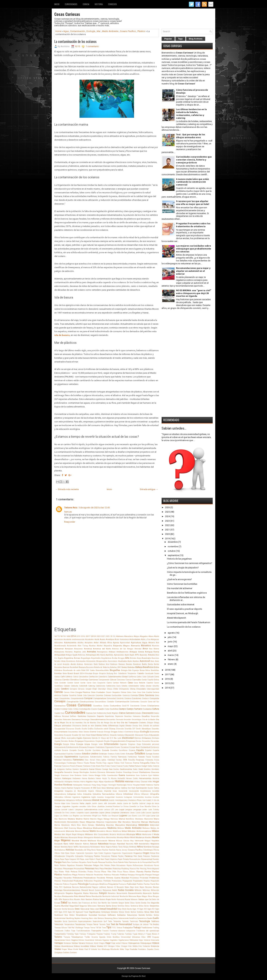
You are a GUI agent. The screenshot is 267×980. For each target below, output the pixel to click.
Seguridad (74, 906)
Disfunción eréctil (101, 729)
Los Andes (64, 816)
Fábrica (106, 757)
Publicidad (131, 884)
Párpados (83, 862)
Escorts (81, 750)
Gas (111, 769)
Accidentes (89, 639)
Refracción (155, 890)
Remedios (112, 893)
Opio (96, 853)
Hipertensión (109, 782)
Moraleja (120, 837)
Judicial (142, 803)
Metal (124, 831)
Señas (141, 906)
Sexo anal (85, 909)
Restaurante (68, 896)
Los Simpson (113, 816)
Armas (77, 658)
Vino (140, 946)
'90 (64, 636)
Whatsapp (106, 949)
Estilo (117, 754)
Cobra (129, 692)
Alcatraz (92, 646)
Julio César (92, 807)
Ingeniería (76, 797)
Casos (156, 683)
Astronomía (91, 661)
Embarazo (147, 738)
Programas (98, 881)
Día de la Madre (149, 720)
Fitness (80, 763)
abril (170, 651)
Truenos (107, 934)
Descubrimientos (98, 719)
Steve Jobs (93, 918)
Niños (140, 847)
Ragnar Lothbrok (99, 887)
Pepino (129, 865)
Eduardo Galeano (117, 735)
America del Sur (119, 649)
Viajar (108, 943)
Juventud (109, 807)
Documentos (73, 732)
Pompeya (131, 875)
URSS (149, 937)
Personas (90, 868)
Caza (118, 686)
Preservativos (90, 878)
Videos (156, 943)
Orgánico (108, 853)
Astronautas (81, 661)
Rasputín (120, 887)
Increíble (156, 791)
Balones (122, 664)
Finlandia (149, 760)
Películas (88, 865)
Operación (80, 853)
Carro (109, 683)
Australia (122, 661)
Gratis (85, 775)
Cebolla (124, 686)
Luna (153, 816)
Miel (63, 834)
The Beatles (154, 924)
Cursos (89, 713)
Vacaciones (60, 940)
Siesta (129, 909)
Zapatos (150, 949)
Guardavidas (112, 775)
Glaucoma (155, 772)
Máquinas (91, 822)
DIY (134, 729)
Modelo (57, 837)
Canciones (121, 680)
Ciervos (67, 692)
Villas (118, 946)
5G (114, 636)
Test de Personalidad (121, 924)
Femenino (67, 760)
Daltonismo (102, 713)
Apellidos (109, 655)
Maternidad (154, 825)
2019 (167, 538)
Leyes (102, 813)
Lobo (143, 813)
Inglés (94, 797)
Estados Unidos (90, 754)
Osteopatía (79, 856)
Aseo (139, 658)
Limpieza (115, 813)
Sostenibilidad (60, 918)
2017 (88, 636)
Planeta (140, 872)
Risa (71, 899)
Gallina (69, 769)
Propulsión (155, 881)
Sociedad (93, 915)
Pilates (61, 872)
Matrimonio (59, 828)
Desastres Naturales (63, 720)
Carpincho (101, 683)
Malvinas (114, 819)
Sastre (138, 903)
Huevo (64, 788)
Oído (62, 853)
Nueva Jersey (122, 850)
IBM (95, 788)
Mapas (82, 822)
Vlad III (87, 949)
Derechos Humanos (132, 716)
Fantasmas (132, 757)
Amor (145, 649)
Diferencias (113, 726)
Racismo (75, 887)
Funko (126, 766)
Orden (101, 853)
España (140, 750)
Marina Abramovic (62, 825)
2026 (167, 507)
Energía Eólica (69, 744)
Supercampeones (85, 921)
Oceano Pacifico (128, 31)
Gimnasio (111, 772)
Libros (108, 813)
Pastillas (109, 862)
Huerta (156, 785)
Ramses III (111, 887)
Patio (126, 862)
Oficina (156, 850)
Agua (66, 31)
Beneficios (148, 667)
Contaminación (78, 31)
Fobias (117, 763)
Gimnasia (101, 772)
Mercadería (101, 831)
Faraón (142, 757)
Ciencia (86, 4)
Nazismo (129, 844)
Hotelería (149, 785)
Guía (138, 775)
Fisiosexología (60, 763)
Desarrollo (155, 716)
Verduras (89, 943)
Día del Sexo (115, 723)
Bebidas (131, 667)
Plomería (81, 875)
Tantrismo (134, 921)
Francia (58, 766)
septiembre (173, 555)
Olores (73, 853)
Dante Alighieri (113, 713)
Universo (136, 937)
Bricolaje (89, 673)
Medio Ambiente (110, 31)
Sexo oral (94, 909)
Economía (154, 732)
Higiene (89, 782)
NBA (136, 844)
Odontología (148, 850)
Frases (79, 766)
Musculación (102, 841)
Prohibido (107, 881)
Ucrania (95, 937)
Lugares (123, 816)
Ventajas (59, 943)
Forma (136, 763)
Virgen (64, 949)
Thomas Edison (61, 928)
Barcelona (58, 667)
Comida (134, 695)
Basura (82, 667)
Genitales (155, 769)
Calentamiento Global (118, 677)
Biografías (115, 670)
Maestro (93, 819)
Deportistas (109, 716)
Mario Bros (76, 825)
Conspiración (73, 702)
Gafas (150, 766)
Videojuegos (146, 943)
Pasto (115, 862)
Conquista (154, 698)
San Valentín (113, 903)
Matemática (132, 825)
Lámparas (79, 810)
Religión (103, 893)
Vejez (141, 940)
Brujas (96, 673)
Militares (89, 834)
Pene (113, 865)
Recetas (156, 887)
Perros (156, 865)
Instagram (128, 797)
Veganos (106, 940)
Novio (93, 850)
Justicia (101, 806)
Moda (156, 834)
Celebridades (134, 686)
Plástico (141, 31)
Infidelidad (128, 794)
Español (148, 750)
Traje (73, 931)
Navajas (113, 844)
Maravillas (136, 822)
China (133, 689)
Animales (91, 652)
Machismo (63, 819)
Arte (127, 658)
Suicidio (58, 921)
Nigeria (109, 847)
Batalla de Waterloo (102, 667)
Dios (141, 726)
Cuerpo (122, 709)
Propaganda (127, 881)
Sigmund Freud (82, 912)
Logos (57, 816)
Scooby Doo (146, 903)
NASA (72, 844)
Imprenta (108, 791)
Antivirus (82, 655)
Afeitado (103, 643)
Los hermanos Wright (89, 816)
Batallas (114, 667)
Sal (150, 899)
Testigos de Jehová (141, 924)
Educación (129, 735)
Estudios (140, 754)
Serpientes (154, 906)
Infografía (155, 794)
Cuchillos (114, 709)
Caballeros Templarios (127, 673)
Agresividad (125, 643)
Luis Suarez (133, 816)
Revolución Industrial (111, 896)
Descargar (86, 720)
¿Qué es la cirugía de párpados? (183, 568)
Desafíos (146, 716)
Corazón (144, 702)
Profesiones (88, 881)
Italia (82, 803)
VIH (105, 946)
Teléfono (155, 921)
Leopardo (80, 813)
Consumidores (100, 702)
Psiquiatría (113, 884)
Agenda (116, 643)
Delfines (73, 716)
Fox (158, 763)
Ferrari (92, 760)
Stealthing (70, 918)
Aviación (66, 664)
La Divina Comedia (128, 807)
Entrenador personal (151, 744)
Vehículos (134, 940)
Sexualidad (112, 909)
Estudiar (130, 754)
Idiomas (110, 788)
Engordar (123, 744)
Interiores (87, 800)
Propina (147, 881)
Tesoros (102, 924)
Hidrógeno (68, 782)
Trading (156, 928)
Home (58, 31)
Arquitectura (106, 658)
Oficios (57, 853)
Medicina (112, 828)
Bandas (129, 664)
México (155, 831)
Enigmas (132, 744)
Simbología (106, 912)
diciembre (173, 542)
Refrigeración (60, 893)
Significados (95, 912)
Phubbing (125, 869)
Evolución (59, 757)
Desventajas (137, 720)
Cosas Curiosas (67, 14)
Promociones (117, 881)
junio (170, 642)
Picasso (133, 869)
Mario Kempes (88, 825)
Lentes (145, 810)
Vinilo (135, 946)
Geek (141, 769)
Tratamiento (60, 934)
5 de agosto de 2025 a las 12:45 (94, 508)
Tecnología (145, 921)
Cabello (141, 673)
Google (57, 775)
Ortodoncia (60, 856)
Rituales (77, 899)
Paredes (156, 859)
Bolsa (148, 670)
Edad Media (96, 735)
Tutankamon (77, 937)
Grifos (104, 775)
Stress (116, 918)
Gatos (135, 769)
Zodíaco (66, 953)
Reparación (147, 893)
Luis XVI (142, 816)
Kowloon (117, 807)
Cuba (107, 709)
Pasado (95, 862)
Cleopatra (116, 692)
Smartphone (82, 915)
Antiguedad (60, 655)
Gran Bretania (76, 775)
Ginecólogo (127, 772)
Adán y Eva (146, 639)
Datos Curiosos (127, 713)
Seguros (83, 906)
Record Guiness (95, 890)
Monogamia (89, 837)
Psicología (83, 884)
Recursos (107, 890)
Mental (86, 831)
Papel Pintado (123, 859)
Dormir (93, 732)
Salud (64, 903)
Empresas (131, 741)
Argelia (61, 658)
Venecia (147, 940)
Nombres (148, 847)
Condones (136, 698)
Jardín (94, 803)
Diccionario (77, 726)
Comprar (88, 698)
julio (170, 637)
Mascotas (110, 825)
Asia (63, 661)
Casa (130, 683)
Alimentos (146, 646)
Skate (157, 912)
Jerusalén (112, 803)
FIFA (125, 760)
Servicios (58, 909)
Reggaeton (78, 893)
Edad (88, 735)
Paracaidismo (135, 859)
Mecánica (88, 828)
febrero (171, 659)
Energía (58, 744)
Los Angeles (74, 816)
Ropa (108, 899)
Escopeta (73, 750)
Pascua (101, 862)
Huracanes (85, 788)
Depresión (119, 716)
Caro (94, 683)
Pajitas (121, 856)
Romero (102, 899)
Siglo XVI (151, 909)
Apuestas (143, 655)
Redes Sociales (126, 890)
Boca (142, 670)
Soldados (121, 915)
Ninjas (126, 847)
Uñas (143, 937)
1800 (68, 636)
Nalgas (148, 841)
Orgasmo (138, 853)
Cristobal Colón (66, 709)
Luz (157, 816)
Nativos (86, 844)
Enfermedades (111, 744)
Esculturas (123, 750)
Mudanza (140, 837)
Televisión (59, 924)
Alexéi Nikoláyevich (176, 618)
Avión (73, 664)
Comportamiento (77, 698)
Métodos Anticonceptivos (139, 831)
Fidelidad (111, 760)
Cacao (157, 673)
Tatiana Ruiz (71, 508)
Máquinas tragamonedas (107, 822)
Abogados (144, 636)
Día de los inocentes (74, 723)
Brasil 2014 (79, 673)
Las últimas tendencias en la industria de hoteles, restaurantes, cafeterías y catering (191, 114)
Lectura (107, 810)
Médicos (121, 828)
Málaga (107, 819)
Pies (56, 872)
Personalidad (79, 869)
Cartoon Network (120, 683)
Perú (97, 869)
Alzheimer (59, 649)
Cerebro (65, 689)
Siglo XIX (143, 909)
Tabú (110, 921)
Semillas (121, 906)
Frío (103, 766)
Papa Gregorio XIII (72, 859)
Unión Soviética (113, 937)
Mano (156, 819)
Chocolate (141, 689)
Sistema (140, 912)
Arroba (115, 658)
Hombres (68, 785)
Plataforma (67, 875)
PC (158, 862)
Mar (99, 31)
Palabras (129, 856)
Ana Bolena (154, 649)
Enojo (139, 744)
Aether (96, 643)
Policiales (116, 875)
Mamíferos (130, 819)
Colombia (99, 695)
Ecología (91, 31)
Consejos (112, 4)
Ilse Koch (132, 788)
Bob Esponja (134, 670)
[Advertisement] (107, 602)
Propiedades (138, 881)
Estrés (123, 754)
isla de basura (62, 335)
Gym (150, 775)
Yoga (127, 949)
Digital (122, 726)
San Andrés (73, 903)
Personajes (68, 869)
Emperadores (90, 741)
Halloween (77, 778)
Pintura (74, 872)
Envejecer (91, 747)
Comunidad (111, 698)
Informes (68, 797)
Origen (146, 853)
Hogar (156, 781)
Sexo (77, 909)
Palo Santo (138, 856)
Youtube (133, 949)
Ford (122, 763)
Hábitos (156, 775)
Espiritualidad (60, 754)
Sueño (156, 918)
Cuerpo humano (134, 709)
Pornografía (140, 875)
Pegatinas (71, 865)
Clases (109, 692)
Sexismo (71, 909)
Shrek (124, 909)
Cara (56, 683)
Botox (65, 673)
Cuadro (101, 709)
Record (85, 890)
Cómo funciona (146, 695)
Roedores (89, 899)
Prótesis (66, 884)
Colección (91, 695)
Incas (115, 791)
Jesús (119, 803)
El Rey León (116, 738)
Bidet (83, 670)
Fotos (153, 763)
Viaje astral (116, 943)
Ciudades (101, 692)
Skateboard (59, 915)
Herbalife (121, 778)
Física (157, 760)
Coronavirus (60, 706)
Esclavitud (145, 747)
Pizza (120, 872)
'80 (61, 636)
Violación (146, 946)
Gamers (76, 769)
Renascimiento (135, 893)
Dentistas (82, 716)
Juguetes (66, 806)
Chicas (110, 689)
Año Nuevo (101, 655)
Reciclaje (58, 890)
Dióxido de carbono (151, 726)
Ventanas (67, 943)
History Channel (141, 782)
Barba (150, 664)
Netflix (76, 847)
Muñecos (92, 841)
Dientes (98, 726)
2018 (93, 636)
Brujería (103, 673)
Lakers (71, 810)
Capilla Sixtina (153, 680)
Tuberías (121, 934)
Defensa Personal (62, 716)
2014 (73, 636)
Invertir (112, 800)
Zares (157, 949)
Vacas (68, 940)
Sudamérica (142, 918)
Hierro (83, 782)
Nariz (66, 844)
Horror (130, 785)
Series (147, 906)
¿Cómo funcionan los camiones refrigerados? (190, 563)
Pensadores (121, 865)
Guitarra (144, 775)
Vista (81, 949)
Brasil (70, 673)
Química (67, 887)
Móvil (133, 837)
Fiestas (119, 760)
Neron (70, 847)
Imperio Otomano (95, 791)
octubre (172, 551)
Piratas (90, 872)
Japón (88, 803)
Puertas (147, 884)
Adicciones (59, 643)
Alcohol (100, 646)
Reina (86, 893)
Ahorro (152, 643)
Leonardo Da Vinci (62, 813)
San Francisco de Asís (88, 903)
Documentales (61, 732)
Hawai (98, 778)
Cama (157, 677)
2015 (78, 636)
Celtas (142, 686)
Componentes (65, 698)
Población (89, 875)
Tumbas (128, 934)
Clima (123, 692)
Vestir (96, 943)
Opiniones (89, 853)
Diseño (78, 729)
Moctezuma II (148, 834)
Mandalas (139, 819)
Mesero (109, 831)
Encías (139, 741)
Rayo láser (134, 887)
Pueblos (140, 884)
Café (63, 677)
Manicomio (149, 819)
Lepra (87, 813)
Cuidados (147, 709)
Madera (71, 819)
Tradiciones (147, 928)
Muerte (156, 837)
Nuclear (105, 850)
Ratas (127, 887)
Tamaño (125, 921)
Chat (95, 689)
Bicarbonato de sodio (72, 670)
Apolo (127, 655)
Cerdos (57, 689)
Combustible (117, 695)
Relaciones (94, 893)
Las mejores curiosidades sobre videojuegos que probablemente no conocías (194, 249)
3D (111, 636)
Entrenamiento (60, 747)
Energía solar (97, 744)
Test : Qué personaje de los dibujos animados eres (191, 136)
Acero (103, 639)
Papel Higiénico (111, 859)
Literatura (124, 813)
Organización (127, 853)
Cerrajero (73, 689)
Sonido (142, 915)
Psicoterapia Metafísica (98, 884)
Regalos (69, 893)
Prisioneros (134, 878)
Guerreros (130, 775)
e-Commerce (128, 732)
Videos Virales (96, 946)
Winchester (115, 949)
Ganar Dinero (95, 769)
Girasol (135, 772)
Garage (105, 769)
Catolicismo (101, 686)
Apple (132, 655)
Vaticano (98, 940)
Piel (138, 869)
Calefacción (93, 677)
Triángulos (91, 934)
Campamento (104, 680)
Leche (101, 810)
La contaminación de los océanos (75, 41)
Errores (117, 747)
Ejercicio (87, 738)
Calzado (150, 677)
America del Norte (102, 649)
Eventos (156, 754)
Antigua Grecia (137, 652)
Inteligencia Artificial (74, 800)
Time (104, 928)
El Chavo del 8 (105, 738)
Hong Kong (96, 785)
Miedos (58, 834)
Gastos (116, 769)
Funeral (120, 766)
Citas (93, 692)
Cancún (129, 680)
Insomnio (119, 797)
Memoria (70, 831)
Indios (80, 794)
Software (112, 915)
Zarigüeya (58, 953)
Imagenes (59, 791)
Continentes (135, 702)
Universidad (126, 937)
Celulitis (156, 686)
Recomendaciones (72, 890)
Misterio (113, 834)
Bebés (124, 667)
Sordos (156, 915)
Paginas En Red (138, 976)
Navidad (121, 844)
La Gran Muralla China (147, 807)
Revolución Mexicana (128, 896)
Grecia (91, 775)
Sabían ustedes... (174, 428)
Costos (106, 706)
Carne (89, 683)
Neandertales (144, 844)
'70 (58, 636)
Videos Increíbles (81, 946)
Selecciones (92, 906)
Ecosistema (59, 735)
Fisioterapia (71, 763)
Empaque (79, 741)
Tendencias (80, 924)
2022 (167, 525)
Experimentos (71, 757)
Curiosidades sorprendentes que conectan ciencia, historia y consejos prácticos (194, 160)
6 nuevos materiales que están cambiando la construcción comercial (193, 182)
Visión (76, 949)
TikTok (98, 928)
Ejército (95, 738)
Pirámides (82, 872)
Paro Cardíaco (73, 862)
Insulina (148, 797)
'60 (56, 636)
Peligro (96, 865)
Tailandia (117, 921)
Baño (144, 664)
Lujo (148, 816)
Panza (57, 859)
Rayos (142, 887)
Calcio (76, 677)
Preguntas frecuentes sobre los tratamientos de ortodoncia (193, 225)
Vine (130, 946)
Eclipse (137, 732)
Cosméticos (98, 706)
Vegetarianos (124, 940)
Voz (99, 949)
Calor (144, 677)
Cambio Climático (71, 680)
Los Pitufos (103, 816)
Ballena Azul (104, 664)
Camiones (93, 680)
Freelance (87, 766)
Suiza (65, 921)
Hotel (143, 785)
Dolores (87, 732)
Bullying (110, 673)
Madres (79, 819)
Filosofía (131, 760)
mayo (170, 646)
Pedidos (63, 865)
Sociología (102, 915)
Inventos (104, 800)
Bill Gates (91, 670)
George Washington (81, 772)
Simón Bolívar (131, 912)
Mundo (83, 841)
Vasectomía (89, 940)
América (88, 649)
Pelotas (107, 865)
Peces (57, 865)
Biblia (156, 667)
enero (171, 664)
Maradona (127, 822)
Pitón (114, 872)
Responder (70, 522)
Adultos (81, 643)
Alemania (135, 646)
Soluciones (132, 915)
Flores (92, 763)
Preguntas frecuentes (63, 878)
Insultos (156, 797)
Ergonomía (110, 747)
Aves (152, 661)
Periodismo (149, 865)
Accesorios (59, 639)
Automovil (145, 661)
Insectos (101, 797)
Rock (83, 899)
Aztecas (80, 664)
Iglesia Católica (121, 788)
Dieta (105, 726)
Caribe (83, 683)
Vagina (74, 940)
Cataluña (74, 686)
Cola (85, 695)
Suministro (73, 921)
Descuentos (111, 720)
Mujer (57, 841)
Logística (155, 813)
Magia (100, 819)
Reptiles (156, 893)
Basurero (90, 667)
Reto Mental (80, 896)
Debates (138, 713)
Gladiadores (145, 772)
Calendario (103, 677)
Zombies (73, 953)
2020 (98, 636)
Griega (97, 775)
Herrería (156, 778)
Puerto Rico (155, 884)
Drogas (114, 732)
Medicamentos (100, 828)
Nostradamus (60, 850)
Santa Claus (130, 903)
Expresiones (84, 757)
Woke (122, 949)
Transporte (96, 931)
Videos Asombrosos (64, 946)
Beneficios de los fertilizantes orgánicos (187, 593)
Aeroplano (89, 643)
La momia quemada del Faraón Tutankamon (189, 622)
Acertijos (110, 639)
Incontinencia (145, 791)
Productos (78, 881)
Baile (96, 664)
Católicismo (111, 686)
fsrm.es (68, 512)
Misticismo (121, 834)
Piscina (97, 872)
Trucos (100, 934)
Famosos (122, 757)
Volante (94, 949)
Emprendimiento (118, 741)
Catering (92, 686)
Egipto (80, 738)
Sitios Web (149, 912)
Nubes (99, 850)
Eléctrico (138, 738)
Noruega (156, 847)
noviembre (173, 546)
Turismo (58, 937)
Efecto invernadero (69, 738)
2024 (167, 516)
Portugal (156, 875)
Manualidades (73, 822)
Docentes (155, 729)
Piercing (143, 869)
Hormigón (112, 785)
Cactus (57, 677)
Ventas (75, 943)
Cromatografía (85, 709)
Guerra (122, 775)
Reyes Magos (142, 896)
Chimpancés (124, 689)
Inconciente (123, 791)
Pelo (102, 865)
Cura (62, 713)
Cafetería (69, 677)
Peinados (79, 865)
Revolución (97, 896)
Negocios (155, 844)
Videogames (134, 943)
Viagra (102, 943)
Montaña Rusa (100, 837)
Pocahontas (99, 875)
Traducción (59, 931)
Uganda (102, 937)
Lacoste (64, 810)
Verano (82, 943)
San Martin (102, 903)
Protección (58, 884)
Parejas (58, 862)
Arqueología (86, 658)
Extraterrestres (96, 757)
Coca (134, 692)
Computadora (100, 698)
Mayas (80, 828)
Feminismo (78, 760)
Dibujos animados (63, 726)
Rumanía (121, 899)
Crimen (143, 706)
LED (112, 810)
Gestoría (93, 772)
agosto (171, 633)
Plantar (148, 872)
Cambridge (84, 680)
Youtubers (142, 949)
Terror (96, 924)
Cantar (144, 680)
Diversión (120, 729)
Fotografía (145, 763)
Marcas (145, 822)
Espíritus (70, 754)
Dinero (128, 726)
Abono (151, 636)
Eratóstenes (100, 747)
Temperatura (69, 924)
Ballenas (114, 664)
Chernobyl (102, 689)
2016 (83, 636)
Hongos (104, 785)
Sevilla (65, 909)
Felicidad (58, 760)
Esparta (156, 750)
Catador (67, 686)
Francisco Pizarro (69, 766)
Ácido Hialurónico (122, 639)
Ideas (104, 788)
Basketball (74, 667)
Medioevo (146, 828)
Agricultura (136, 643)
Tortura (119, 928)
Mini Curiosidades (101, 834)
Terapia (89, 924)
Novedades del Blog (83, 850)
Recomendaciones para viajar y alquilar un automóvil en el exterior (193, 271)
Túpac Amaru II (153, 934)
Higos (96, 782)
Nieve (103, 847)
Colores (107, 695)
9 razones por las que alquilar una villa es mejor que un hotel (193, 203)
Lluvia (138, 813)
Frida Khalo (96, 766)
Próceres (58, 881)
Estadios (78, 754)
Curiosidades (71, 4)
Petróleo (108, 869)
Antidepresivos (122, 652)
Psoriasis (122, 884)
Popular (168, 39)
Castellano (59, 686)
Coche (149, 692)
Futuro (138, 766)
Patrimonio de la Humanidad (140, 862)
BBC (119, 667)
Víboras (124, 943)
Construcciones (87, 702)
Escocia (65, 750)
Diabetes (143, 723)
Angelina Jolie (80, 652)
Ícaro (99, 788)
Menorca (78, 831)
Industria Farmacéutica (104, 794)
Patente (121, 862)
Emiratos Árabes (68, 741)
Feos (87, 760)
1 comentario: (92, 46)
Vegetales (114, 940)
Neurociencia (85, 847)
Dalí (95, 713)
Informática (59, 797)
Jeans (100, 803)
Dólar (81, 732)
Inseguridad (110, 797)
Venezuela (155, 940)
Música (112, 841)
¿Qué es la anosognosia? (179, 579)
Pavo (154, 862)
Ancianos (69, 652)
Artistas (133, 658)
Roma (96, 899)
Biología (124, 670)
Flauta (86, 763)
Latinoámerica (91, 809)
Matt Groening (70, 828)
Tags (180, 39)
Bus (116, 673)
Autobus (136, 661)
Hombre (58, 785)
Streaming (109, 918)
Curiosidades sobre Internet (181, 605)
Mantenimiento (60, 822)
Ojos (67, 853)
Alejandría (108, 646)
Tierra (93, 928)
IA (91, 788)
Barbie (156, 664)
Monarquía (73, 837)
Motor (127, 837)
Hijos (101, 782)
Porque (148, 875)
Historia (99, 4)
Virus (70, 949)
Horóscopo (122, 785)
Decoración (148, 713)
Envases (83, 747)
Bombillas (155, 670)
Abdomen (120, 636)
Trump (114, 934)
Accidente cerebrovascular (74, 639)
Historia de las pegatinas (179, 559)
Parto (89, 862)
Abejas (136, 636)
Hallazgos (67, 778)
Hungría (77, 788)
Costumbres (115, 706)
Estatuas (103, 754)
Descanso (76, 719)
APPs (137, 655)
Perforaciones (138, 865)
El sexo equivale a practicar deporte (184, 609)
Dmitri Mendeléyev (144, 729)
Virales (58, 949)
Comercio (126, 695)
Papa (62, 859)
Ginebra (119, 772)
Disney (112, 729)
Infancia (119, 794)
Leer (117, 810)
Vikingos (111, 946)
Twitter (87, 937)
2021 (103, 636)
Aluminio (155, 646)
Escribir (88, 750)
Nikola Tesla (117, 847)
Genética (147, 769)
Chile (116, 689)
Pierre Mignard (153, 869)
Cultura (156, 709)
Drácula (100, 732)
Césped (88, 689)
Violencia (155, 946)
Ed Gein (82, 735)
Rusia (127, 899)
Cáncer (113, 680)
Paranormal (147, 859)
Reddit (115, 890)
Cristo (57, 709)
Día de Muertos (90, 723)
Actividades (135, 639)
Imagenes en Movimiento (76, 791)
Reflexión (138, 890)
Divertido (128, 729)
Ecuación (68, 735)
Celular (149, 686)
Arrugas (121, 658)
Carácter (63, 683)
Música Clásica (123, 841)
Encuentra (146, 741)
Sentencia (134, 906)
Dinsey (135, 726)
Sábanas (134, 899)
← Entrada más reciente (67, 489)
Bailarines (88, 664)
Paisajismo (106, 856)
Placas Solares (129, 872)
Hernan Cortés (132, 778)
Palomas (147, 856)
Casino (150, 683)
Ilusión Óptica (153, 788)
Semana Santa (104, 906)
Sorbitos (149, 915)
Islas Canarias (72, 803)
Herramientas (145, 778)
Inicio (57, 4)
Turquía (67, 937)
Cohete (80, 695)
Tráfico (67, 931)
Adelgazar (155, 639)
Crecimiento (135, 706)
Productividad (67, 881)
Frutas (108, 766)
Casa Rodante (139, 683)
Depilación (92, 716)
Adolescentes (70, 643)
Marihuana (154, 822)
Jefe (105, 803)
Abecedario (129, 636)
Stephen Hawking (81, 918)
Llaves (132, 813)
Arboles (151, 655)
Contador (111, 702)
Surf (105, 921)
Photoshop (117, 869)
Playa (75, 875)
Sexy (120, 909)
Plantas (156, 872)
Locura (148, 813)
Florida (99, 763)
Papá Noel (100, 859)
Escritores (97, 750)
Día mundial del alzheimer (180, 588)
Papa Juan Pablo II (88, 859)
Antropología (91, 655)
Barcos (66, 667)
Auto (130, 661)
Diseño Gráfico (88, 729)
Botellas (58, 673)
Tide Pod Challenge (75, 928)
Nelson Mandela (61, 847)
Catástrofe (83, 686)
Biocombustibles (102, 670)
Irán (144, 800)
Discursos (70, 729)
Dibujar (150, 723)
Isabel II (149, 800)
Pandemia (155, 856)
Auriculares (113, 661)
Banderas (137, 664)
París (64, 862)
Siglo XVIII (63, 912)
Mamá (122, 819)
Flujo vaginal (108, 763)
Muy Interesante (137, 841)
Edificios (106, 735)
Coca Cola (141, 692)
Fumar (113, 766)
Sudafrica (133, 918)
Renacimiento (122, 893)
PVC (61, 887)
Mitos (139, 834)
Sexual (103, 909)
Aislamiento (72, 646)
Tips (109, 927)
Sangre (121, 903)
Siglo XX (71, 912)
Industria (87, 794)
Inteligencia (60, 800)
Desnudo (120, 720)
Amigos (130, 649)
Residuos (58, 896)
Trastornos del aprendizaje (148, 931)
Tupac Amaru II (139, 934)
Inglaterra (86, 797)
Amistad (138, 649)
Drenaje (107, 732)
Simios (121, 912)
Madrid (86, 819)
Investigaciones (121, 800)
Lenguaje (137, 809)
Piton (109, 872)
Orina (152, 853)
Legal (122, 809)
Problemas (154, 878)
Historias (129, 781)
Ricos (150, 896)
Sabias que (143, 899)
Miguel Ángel (71, 834)
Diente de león (88, 726)
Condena (128, 698)
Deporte (100, 716)
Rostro (114, 899)
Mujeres (66, 840)
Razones (149, 887)
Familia (114, 757)
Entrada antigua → (149, 489)
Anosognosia (102, 652)
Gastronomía (126, 769)
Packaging (89, 856)
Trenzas (83, 934)
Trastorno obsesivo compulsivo (122, 931)
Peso (102, 869)
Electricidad (128, 738)
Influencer (145, 794)
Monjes (81, 837)
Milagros (81, 834)
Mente (93, 831)
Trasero (105, 931)
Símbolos (114, 912)
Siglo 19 (136, 909)
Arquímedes (96, 658)
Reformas (146, 890)
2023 (167, 521)
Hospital (136, 785)
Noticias (70, 850)
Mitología (131, 834)
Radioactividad (86, 887)
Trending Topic (73, 934)
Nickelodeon (95, 847)
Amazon (69, 649)
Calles (139, 677)
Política (123, 875)
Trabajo (137, 928)
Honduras (87, 785)
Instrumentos (139, 797)
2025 (108, 636)
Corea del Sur (153, 702)
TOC (114, 928)
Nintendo (133, 847)
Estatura (111, 754)
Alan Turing (83, 646)
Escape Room (135, 747)
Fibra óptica (101, 760)
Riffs (56, 899)
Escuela (106, 750)
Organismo (116, 853)
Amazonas (78, 649)
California (132, 677)
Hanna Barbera (88, 778)
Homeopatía (78, 785)
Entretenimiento (72, 747)
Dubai (121, 732)
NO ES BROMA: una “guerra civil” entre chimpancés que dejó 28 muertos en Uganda (194, 293)
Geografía (59, 772)
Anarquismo (59, 652)
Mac (56, 819)
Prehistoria (78, 878)
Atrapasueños (102, 661)
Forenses (129, 763)
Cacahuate (149, 673)
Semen (114, 906)
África (110, 643)
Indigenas (72, 794)
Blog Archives (196, 39)
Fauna (148, 757)
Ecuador (75, 735)
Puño (56, 887)
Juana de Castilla (130, 803)
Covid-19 (125, 706)
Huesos (57, 788)
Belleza (139, 667)
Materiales (144, 825)
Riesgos (156, 896)
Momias (64, 837)
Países (114, 856)
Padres (97, 856)
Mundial (75, 841)
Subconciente (124, 918)
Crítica (76, 709)
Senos (127, 906)
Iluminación (142, 788)
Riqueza (66, 899)
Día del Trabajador (130, 723)
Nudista (112, 850)
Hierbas (76, 782)
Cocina (65, 695)
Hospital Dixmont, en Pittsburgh (183, 613)
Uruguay (156, 937)
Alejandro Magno (121, 646)
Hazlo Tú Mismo (109, 778)
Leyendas (94, 813)
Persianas (58, 869)
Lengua (128, 809)
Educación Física (142, 735)
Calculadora (83, 677)
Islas (63, 803)
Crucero (94, 709)
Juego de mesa (153, 803)
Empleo (107, 741)
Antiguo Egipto (72, 655)
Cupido (57, 713)
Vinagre (124, 946)
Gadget (144, 766)
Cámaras (58, 680)
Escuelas (114, 750)
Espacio (132, 750)
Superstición (98, 921)
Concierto (120, 698)
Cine (72, 692)
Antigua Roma (152, 652)
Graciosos (65, 775)
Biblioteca (58, 670)
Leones (73, 813)
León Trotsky (154, 810)
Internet (96, 800)
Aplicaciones (119, 655)
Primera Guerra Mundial (117, 878)
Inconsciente (134, 791)
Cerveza (81, 689)
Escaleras (125, 747)
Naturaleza (103, 844)
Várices (81, 940)
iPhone (139, 800)
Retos (88, 896)
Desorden (127, 720)
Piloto (67, 872)
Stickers (101, 918)
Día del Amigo (103, 723)
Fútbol (132, 766)
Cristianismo (153, 706)
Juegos (58, 806)
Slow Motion (70, 915)
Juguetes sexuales (79, 807)
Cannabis (137, 680)
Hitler (150, 782)
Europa (149, 754)
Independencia (60, 794)
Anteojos (112, 652)
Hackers (58, 778)
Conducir (145, 698)
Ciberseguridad (153, 689)
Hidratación (59, 782)
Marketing (100, 825)
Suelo (150, 918)
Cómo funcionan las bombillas (182, 584)
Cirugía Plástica (83, 692)
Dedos (157, 713)
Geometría (68, 772)
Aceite (97, 639)
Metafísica (117, 831)
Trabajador (128, 928)
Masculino (120, 825)
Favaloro (156, 757)
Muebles (148, 837)
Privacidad (144, 878)
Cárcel (77, 683)
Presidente (101, 878)
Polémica (107, 875)
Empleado (99, 741)
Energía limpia (83, 744)
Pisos (104, 872)
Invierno (132, 800)
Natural (93, 844)
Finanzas (140, 760)
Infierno (137, 794)
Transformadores (83, 931)
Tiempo (87, 928)
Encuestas (155, 741)
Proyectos (74, 884)
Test (108, 924)
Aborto (156, 636)
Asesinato (146, 658)
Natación (78, 844)
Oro (157, 853)
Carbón (70, 683)
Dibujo (156, 723)
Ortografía (70, 856)
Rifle (60, 899)
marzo (171, 655)
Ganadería (84, 769)
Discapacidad (60, 729)
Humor (70, 788)
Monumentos (111, 837)
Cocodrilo (73, 695)
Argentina (69, 658)
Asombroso (71, 661)
